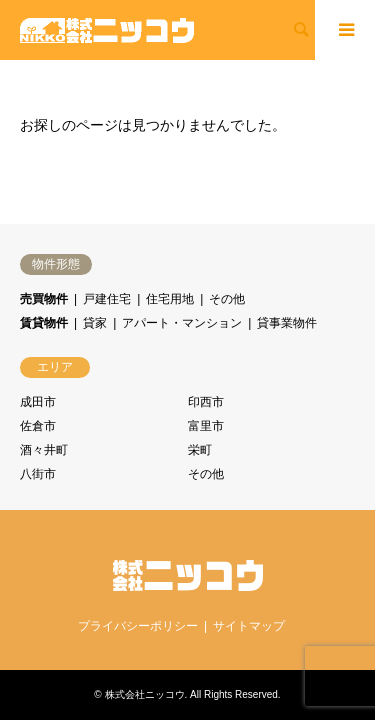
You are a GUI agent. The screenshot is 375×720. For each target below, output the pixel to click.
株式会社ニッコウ (145, 694)
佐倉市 (38, 426)
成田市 (38, 402)
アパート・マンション (182, 323)
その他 (227, 299)
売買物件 (44, 299)
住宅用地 (170, 299)
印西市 (206, 402)
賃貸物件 (44, 323)
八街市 (38, 474)
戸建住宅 (107, 299)
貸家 (95, 323)
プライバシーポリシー (138, 626)
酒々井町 (44, 450)
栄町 (200, 450)
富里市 (206, 426)
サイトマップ (249, 626)
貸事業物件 (287, 323)
